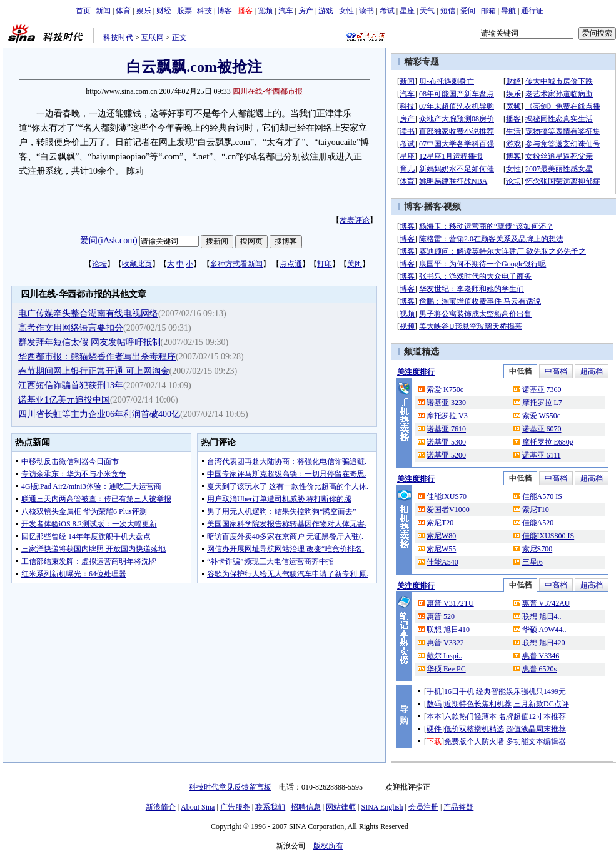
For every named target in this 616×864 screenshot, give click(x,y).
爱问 (468, 11)
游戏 (326, 11)
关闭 (355, 264)
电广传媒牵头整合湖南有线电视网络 (88, 314)
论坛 (99, 264)
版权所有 (328, 846)
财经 (164, 11)
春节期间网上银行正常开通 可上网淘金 (94, 371)
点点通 (291, 264)
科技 (204, 11)
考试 (387, 11)
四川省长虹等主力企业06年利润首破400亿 (99, 414)
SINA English (382, 807)
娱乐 (144, 11)
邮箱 (488, 11)
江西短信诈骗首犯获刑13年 (71, 385)
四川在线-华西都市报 (268, 91)
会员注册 (423, 807)
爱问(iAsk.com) (109, 240)
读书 (366, 11)
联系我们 (270, 807)
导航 (508, 11)
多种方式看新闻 (236, 264)
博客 (225, 11)
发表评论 (355, 220)
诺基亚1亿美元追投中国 (64, 400)
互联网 (153, 38)
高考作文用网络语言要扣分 (71, 328)
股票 (184, 11)
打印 (325, 264)
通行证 (532, 11)
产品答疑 (458, 807)
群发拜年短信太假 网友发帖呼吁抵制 (89, 342)
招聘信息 (306, 807)
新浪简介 (161, 807)
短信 (448, 11)
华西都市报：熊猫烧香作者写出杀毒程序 (97, 357)
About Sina (198, 807)
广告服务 (235, 807)
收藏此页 (137, 264)
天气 (427, 11)
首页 (83, 11)
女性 (346, 11)
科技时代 (118, 38)
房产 (306, 11)
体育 (123, 11)
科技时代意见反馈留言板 (230, 787)
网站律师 (341, 807)
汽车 (286, 11)
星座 (407, 11)
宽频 (265, 11)
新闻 (103, 11)
